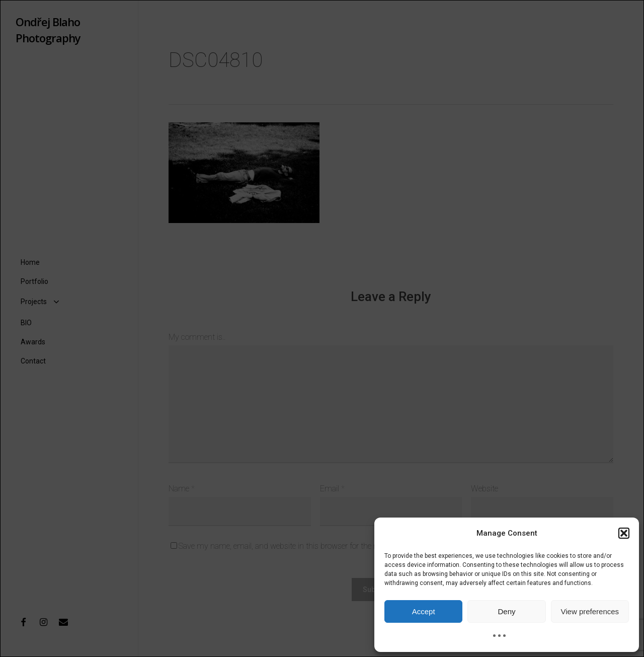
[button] (624, 533)
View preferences (590, 611)
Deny (506, 611)
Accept (424, 611)
